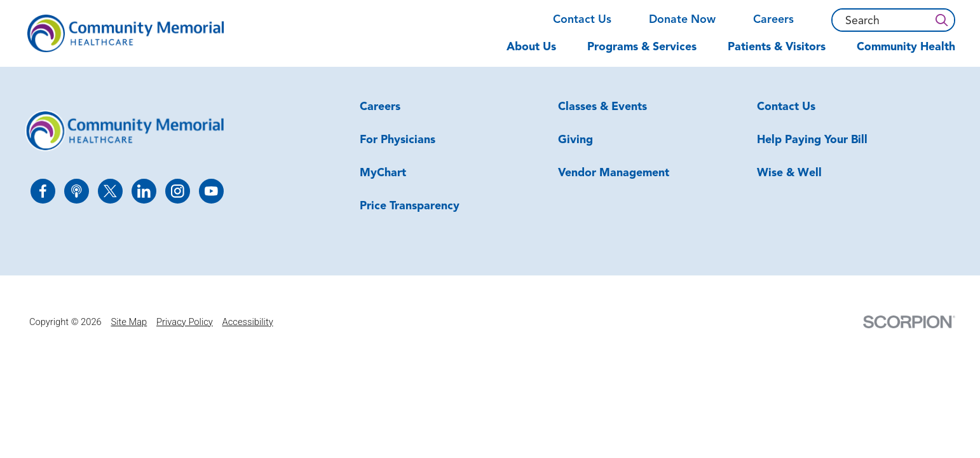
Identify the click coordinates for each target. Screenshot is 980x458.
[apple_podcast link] (77, 191)
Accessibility (248, 322)
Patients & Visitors (777, 47)
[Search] (941, 20)
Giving (575, 140)
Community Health (906, 47)
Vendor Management (614, 173)
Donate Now (682, 20)
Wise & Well (789, 173)
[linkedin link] (144, 191)
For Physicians (398, 140)
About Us (531, 47)
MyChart (383, 173)
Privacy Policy (185, 322)
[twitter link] (110, 191)
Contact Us (582, 20)
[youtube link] (211, 191)
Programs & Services (642, 47)
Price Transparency (410, 206)
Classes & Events (602, 107)
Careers (773, 20)
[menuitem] (539, 53)
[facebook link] (43, 191)
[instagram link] (178, 191)
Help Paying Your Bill (812, 140)
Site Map (129, 322)
